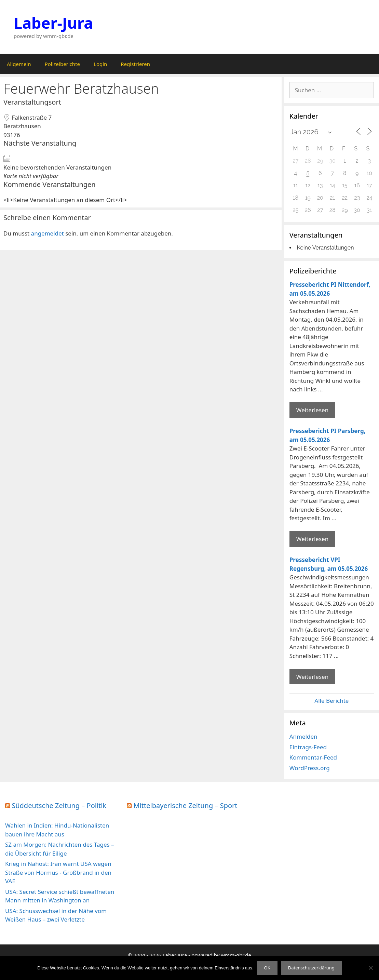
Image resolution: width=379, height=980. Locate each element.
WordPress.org (310, 768)
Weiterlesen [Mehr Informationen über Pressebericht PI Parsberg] (312, 539)
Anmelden (303, 736)
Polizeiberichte (62, 64)
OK (267, 968)
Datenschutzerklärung (311, 968)
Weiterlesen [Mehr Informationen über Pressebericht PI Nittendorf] (312, 410)
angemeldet (48, 233)
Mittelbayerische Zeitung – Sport (186, 806)
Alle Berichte (331, 701)
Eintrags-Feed (308, 747)
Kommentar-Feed (313, 757)
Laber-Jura (53, 23)
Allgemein (19, 64)
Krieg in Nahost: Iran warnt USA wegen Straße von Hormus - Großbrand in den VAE (58, 872)
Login (100, 64)
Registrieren (135, 64)
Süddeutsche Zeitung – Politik (59, 806)
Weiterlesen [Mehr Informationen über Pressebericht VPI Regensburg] (312, 677)
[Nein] (370, 968)
